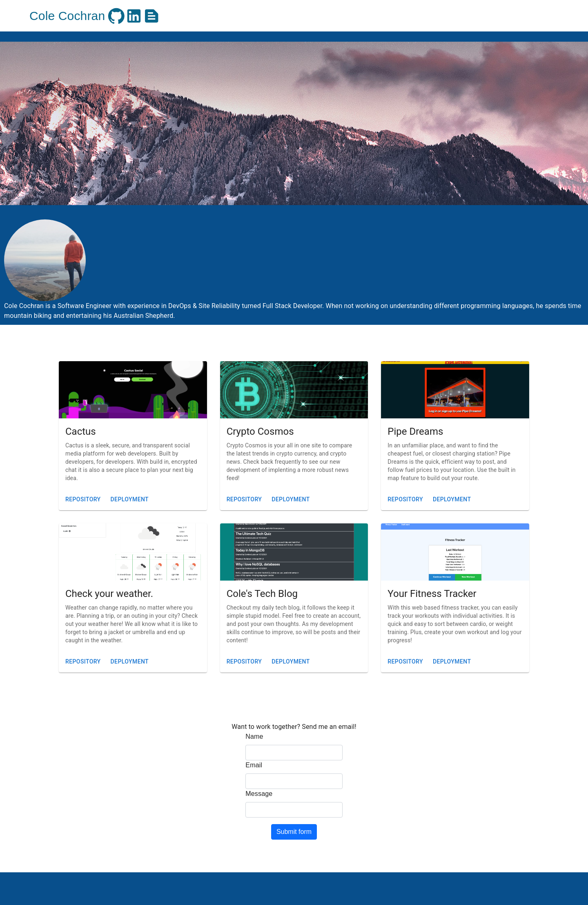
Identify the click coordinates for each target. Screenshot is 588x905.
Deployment (130, 499)
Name (254, 736)
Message (259, 794)
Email (254, 765)
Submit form (294, 832)
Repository (83, 499)
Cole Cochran (67, 16)
